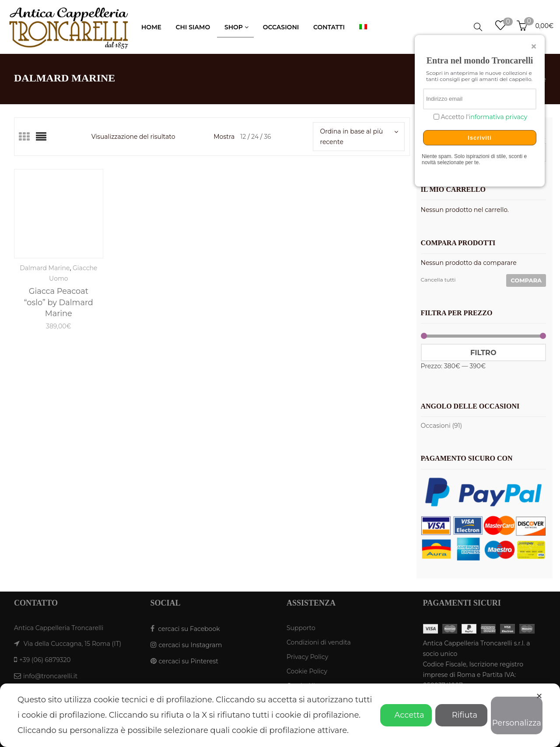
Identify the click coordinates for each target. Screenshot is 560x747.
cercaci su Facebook (189, 629)
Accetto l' (483, 117)
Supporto (301, 628)
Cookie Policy (307, 671)
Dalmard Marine (45, 268)
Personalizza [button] (517, 717)
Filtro (483, 352)
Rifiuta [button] (461, 715)
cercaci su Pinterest (189, 661)
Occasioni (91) (442, 426)
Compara (526, 280)
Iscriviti (480, 138)
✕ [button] (539, 696)
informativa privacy (498, 117)
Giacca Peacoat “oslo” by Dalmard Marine (59, 302)
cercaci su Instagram (191, 645)
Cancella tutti (438, 280)
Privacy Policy (307, 657)
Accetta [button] (406, 715)
